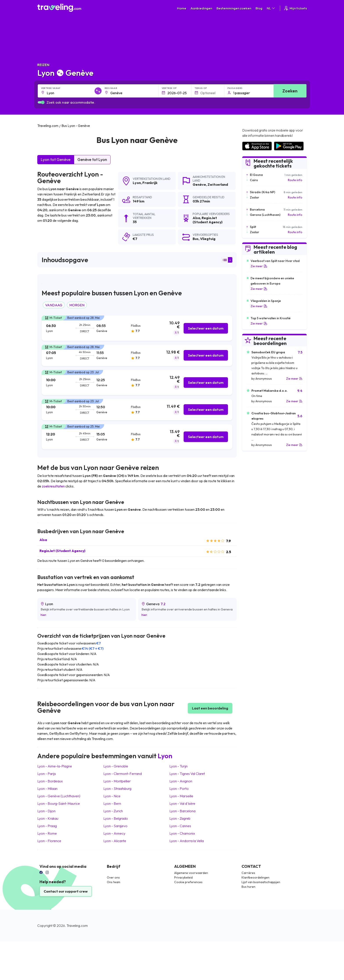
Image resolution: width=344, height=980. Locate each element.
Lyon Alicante (115, 841)
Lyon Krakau (48, 818)
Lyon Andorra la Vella (187, 841)
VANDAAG (54, 305)
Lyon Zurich (113, 811)
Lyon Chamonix (182, 833)
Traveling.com (77, 926)
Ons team (114, 882)
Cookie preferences (188, 882)
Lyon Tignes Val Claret (187, 774)
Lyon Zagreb (180, 818)
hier (43, 615)
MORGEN (77, 305)
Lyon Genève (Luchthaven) (59, 796)
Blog (259, 8)
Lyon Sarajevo (115, 826)
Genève (199, 184)
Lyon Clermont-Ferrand (123, 774)
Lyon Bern (112, 803)
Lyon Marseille (181, 796)
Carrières (248, 873)
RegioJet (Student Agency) (62, 551)
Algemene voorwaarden (191, 873)
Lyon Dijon (46, 811)
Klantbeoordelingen (255, 877)
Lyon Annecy (114, 833)
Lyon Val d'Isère (182, 803)
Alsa (43, 540)
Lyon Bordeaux (50, 781)
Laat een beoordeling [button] (210, 708)
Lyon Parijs (47, 774)
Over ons (113, 877)
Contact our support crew (66, 891)
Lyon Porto (179, 789)
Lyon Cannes (180, 826)
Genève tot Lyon (92, 160)
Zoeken (290, 91)
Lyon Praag (47, 826)
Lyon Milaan (47, 789)
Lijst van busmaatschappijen (261, 882)
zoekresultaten (53, 486)
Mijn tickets (295, 8)
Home (182, 8)
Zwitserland (218, 184)
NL (271, 8)
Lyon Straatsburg (117, 789)
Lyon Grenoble (116, 766)
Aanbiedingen (201, 8)
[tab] (137, 328)
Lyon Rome (47, 833)
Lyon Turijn (178, 766)
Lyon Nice (112, 796)
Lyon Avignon (181, 781)
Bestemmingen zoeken (234, 8)
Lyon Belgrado (116, 818)
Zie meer (259, 266)
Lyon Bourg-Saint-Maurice (59, 803)
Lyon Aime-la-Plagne (55, 766)
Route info (295, 180)
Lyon (137, 183)
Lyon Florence (49, 841)
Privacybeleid (183, 877)
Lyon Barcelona (182, 811)
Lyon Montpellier (117, 781)
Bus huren (248, 887)
